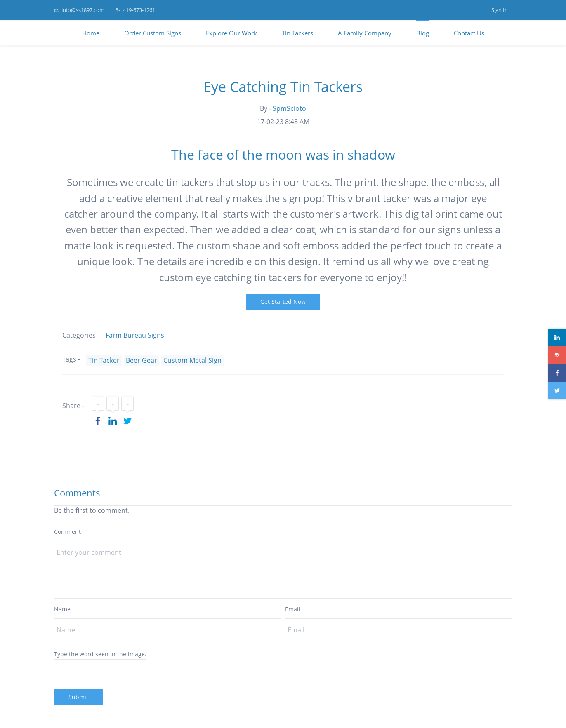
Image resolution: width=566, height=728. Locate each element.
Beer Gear (141, 360)
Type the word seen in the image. (100, 654)
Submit (78, 697)
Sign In (500, 10)
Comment (67, 532)
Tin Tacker (104, 360)
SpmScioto (289, 108)
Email (293, 609)
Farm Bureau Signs (135, 335)
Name (62, 609)
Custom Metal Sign (192, 360)
